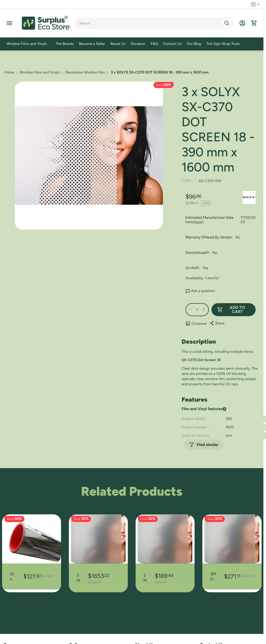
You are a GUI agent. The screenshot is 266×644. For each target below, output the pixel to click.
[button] (217, 323)
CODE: (187, 181)
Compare (196, 323)
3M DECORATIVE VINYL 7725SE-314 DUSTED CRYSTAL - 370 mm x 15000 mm (145, 578)
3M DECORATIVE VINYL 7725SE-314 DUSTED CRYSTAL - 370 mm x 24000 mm (213, 576)
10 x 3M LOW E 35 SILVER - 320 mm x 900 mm (13, 576)
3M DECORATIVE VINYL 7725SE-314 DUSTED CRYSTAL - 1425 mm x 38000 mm (78, 578)
